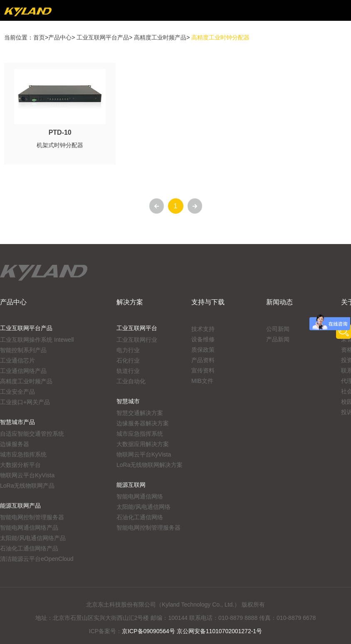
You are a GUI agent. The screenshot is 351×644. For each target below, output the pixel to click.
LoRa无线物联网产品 (27, 486)
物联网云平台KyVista (27, 475)
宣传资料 (203, 370)
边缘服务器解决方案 (143, 423)
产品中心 (60, 37)
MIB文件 (202, 381)
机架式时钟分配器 (60, 145)
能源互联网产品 (20, 506)
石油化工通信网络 (140, 517)
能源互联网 (131, 485)
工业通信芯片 (17, 360)
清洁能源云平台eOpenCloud (37, 559)
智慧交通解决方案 (140, 413)
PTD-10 (60, 132)
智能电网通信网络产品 (29, 528)
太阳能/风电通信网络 (143, 507)
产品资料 (203, 360)
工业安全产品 (17, 392)
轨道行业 (128, 371)
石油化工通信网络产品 (29, 548)
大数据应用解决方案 (143, 444)
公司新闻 (278, 329)
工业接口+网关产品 (25, 402)
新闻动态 (279, 302)
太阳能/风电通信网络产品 (33, 538)
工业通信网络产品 (23, 371)
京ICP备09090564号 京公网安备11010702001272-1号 (192, 631)
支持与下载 (208, 302)
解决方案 (130, 302)
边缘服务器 (15, 444)
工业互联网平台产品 (103, 37)
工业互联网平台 (137, 328)
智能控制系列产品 (23, 350)
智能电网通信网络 (140, 496)
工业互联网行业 (137, 340)
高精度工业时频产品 (160, 37)
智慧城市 (128, 401)
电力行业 (128, 350)
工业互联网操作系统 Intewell (37, 340)
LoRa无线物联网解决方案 (150, 465)
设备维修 (203, 339)
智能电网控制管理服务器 (32, 517)
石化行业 (128, 360)
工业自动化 (131, 381)
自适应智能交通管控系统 (32, 434)
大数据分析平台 (20, 465)
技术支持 (203, 329)
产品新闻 (278, 339)
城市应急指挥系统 (23, 454)
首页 (39, 37)
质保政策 (203, 350)
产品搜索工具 (344, 331)
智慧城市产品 (17, 422)
